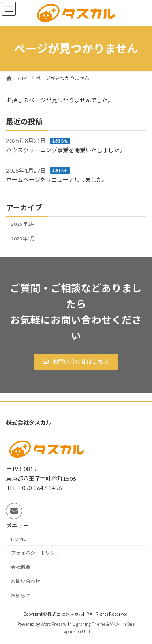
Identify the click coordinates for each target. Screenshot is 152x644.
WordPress (51, 624)
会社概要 (21, 567)
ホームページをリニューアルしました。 (57, 180)
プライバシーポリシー (35, 553)
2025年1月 (23, 239)
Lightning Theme (89, 624)
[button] (76, 362)
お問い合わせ (26, 581)
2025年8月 (23, 224)
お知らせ (60, 141)
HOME (18, 539)
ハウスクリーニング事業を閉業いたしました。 (66, 150)
